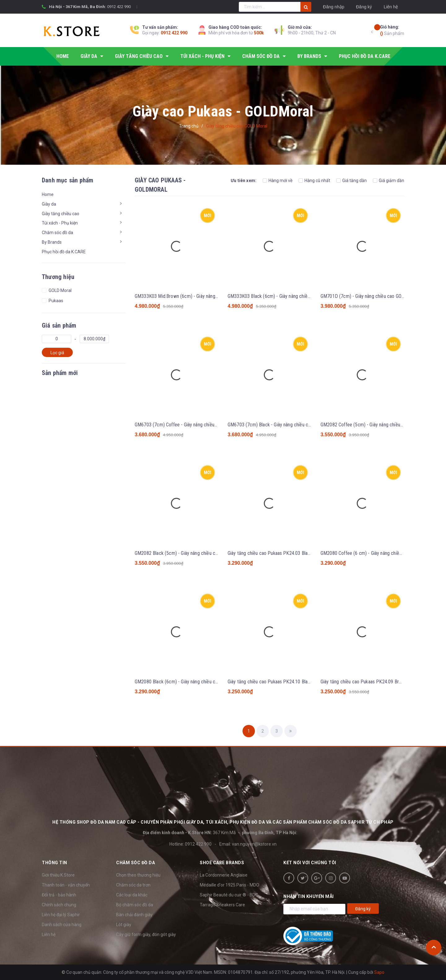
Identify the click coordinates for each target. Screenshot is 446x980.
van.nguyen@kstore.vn (254, 844)
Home (48, 194)
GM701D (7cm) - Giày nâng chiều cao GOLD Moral (370, 296)
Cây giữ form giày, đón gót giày (146, 934)
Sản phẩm (392, 30)
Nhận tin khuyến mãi (309, 896)
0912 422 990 (119, 7)
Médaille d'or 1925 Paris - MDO (230, 885)
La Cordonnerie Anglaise (224, 875)
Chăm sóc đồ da (57, 233)
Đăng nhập (334, 7)
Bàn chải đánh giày (134, 915)
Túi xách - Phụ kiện (60, 223)
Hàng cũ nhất (314, 181)
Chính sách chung (59, 905)
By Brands (52, 242)
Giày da (49, 204)
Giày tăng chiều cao (61, 214)
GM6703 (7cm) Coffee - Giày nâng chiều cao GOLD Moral (191, 425)
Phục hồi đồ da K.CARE (64, 252)
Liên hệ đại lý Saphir (61, 915)
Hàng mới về (278, 181)
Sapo (379, 972)
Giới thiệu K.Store (58, 875)
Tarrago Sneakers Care (222, 905)
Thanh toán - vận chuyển (66, 885)
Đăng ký (364, 7)
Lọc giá (57, 353)
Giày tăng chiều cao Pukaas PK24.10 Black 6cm (275, 682)
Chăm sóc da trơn (133, 885)
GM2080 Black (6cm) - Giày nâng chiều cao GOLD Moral (190, 682)
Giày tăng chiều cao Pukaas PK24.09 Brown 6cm (369, 682)
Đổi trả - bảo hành (59, 895)
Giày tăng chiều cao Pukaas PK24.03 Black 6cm (275, 553)
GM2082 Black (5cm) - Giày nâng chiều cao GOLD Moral (190, 553)
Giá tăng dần (352, 181)
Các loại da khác (132, 895)
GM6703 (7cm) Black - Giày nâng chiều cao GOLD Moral (283, 425)
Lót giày (124, 925)
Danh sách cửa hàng (62, 925)
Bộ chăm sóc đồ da (135, 905)
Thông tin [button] (55, 863)
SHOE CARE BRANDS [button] (222, 863)
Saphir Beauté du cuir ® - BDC (229, 895)
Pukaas (55, 301)
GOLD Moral (60, 290)
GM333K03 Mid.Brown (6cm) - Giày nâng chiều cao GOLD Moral (198, 296)
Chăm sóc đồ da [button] (136, 863)
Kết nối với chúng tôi (310, 863)
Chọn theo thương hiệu (138, 875)
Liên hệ (391, 7)
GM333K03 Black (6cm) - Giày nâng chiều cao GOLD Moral (285, 296)
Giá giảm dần (389, 181)
